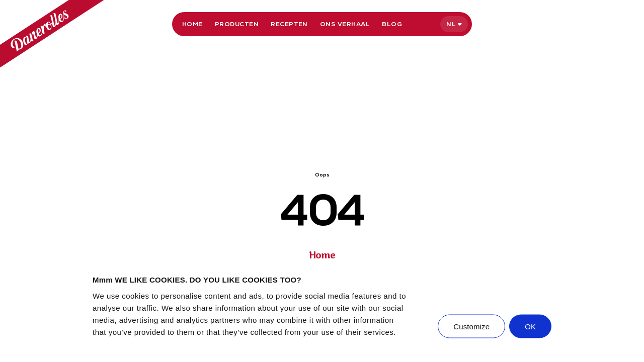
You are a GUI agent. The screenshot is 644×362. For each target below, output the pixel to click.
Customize (471, 326)
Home (192, 24)
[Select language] (454, 24)
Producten (237, 24)
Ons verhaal (345, 24)
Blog (392, 24)
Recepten (289, 24)
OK (530, 326)
